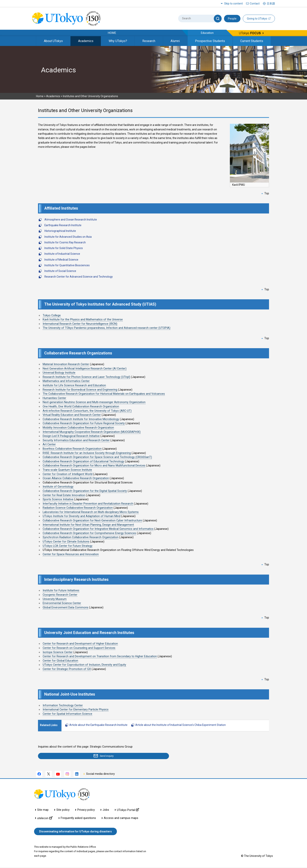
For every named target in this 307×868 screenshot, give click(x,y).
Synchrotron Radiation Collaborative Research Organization (81, 537)
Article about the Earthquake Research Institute (98, 725)
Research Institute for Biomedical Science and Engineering (80, 390)
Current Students (252, 41)
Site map (43, 810)
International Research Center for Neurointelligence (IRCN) (80, 324)
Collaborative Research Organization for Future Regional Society (84, 423)
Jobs (106, 810)
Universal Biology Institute (59, 373)
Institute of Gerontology (58, 487)
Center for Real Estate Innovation (64, 495)
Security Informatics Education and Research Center (76, 440)
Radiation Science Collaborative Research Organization (78, 508)
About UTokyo (53, 41)
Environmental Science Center (62, 603)
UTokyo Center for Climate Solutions (66, 542)
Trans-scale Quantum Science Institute (67, 470)
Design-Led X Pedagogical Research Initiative (71, 436)
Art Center (49, 444)
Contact (255, 4)
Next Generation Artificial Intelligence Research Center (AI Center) (85, 369)
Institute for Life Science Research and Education (74, 385)
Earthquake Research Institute (63, 225)
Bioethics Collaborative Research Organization (72, 449)
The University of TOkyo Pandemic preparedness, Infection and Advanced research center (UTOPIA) (107, 328)
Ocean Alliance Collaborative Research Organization (76, 478)
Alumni (175, 41)
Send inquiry (61, 756)
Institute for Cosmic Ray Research (65, 242)
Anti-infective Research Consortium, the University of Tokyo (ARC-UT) (87, 411)
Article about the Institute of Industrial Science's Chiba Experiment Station (181, 725)
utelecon (45, 819)
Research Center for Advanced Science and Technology (79, 277)
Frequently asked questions (78, 819)
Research (149, 41)
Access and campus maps (121, 819)
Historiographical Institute (60, 231)
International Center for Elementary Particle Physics (76, 710)
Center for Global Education (60, 661)
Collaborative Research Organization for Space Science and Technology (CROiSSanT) (97, 457)
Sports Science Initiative (58, 499)
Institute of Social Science (60, 271)
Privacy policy (86, 810)
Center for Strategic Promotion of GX (67, 669)
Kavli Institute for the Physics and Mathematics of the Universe (83, 320)
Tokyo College (52, 315)
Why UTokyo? (118, 41)
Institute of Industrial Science (62, 254)
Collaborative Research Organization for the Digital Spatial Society (85, 491)
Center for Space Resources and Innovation (71, 554)
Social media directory (100, 775)
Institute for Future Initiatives (61, 590)
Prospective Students (210, 41)
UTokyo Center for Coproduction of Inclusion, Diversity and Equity (84, 665)
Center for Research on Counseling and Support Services (79, 648)
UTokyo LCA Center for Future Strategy (68, 546)
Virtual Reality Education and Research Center (72, 415)
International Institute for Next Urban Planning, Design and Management (88, 525)
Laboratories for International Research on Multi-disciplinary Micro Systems (91, 512)
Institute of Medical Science (61, 260)
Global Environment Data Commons (65, 608)
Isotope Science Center (58, 652)
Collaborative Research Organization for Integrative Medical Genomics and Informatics (98, 529)
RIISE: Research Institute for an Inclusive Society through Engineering (87, 453)
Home (40, 96)
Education (207, 33)
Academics (86, 41)
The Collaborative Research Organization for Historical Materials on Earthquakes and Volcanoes (104, 394)
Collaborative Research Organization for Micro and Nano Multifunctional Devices (94, 466)
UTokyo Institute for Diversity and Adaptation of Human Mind (82, 516)
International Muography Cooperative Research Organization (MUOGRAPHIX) (92, 432)
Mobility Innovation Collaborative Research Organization (78, 428)
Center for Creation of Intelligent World (68, 474)
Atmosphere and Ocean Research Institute (71, 220)
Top (267, 193)
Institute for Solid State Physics (64, 248)
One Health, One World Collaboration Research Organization (81, 407)
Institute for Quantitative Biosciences (67, 265)
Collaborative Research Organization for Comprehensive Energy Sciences (89, 533)
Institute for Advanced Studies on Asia (68, 237)
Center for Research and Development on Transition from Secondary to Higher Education (100, 656)
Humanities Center (54, 398)
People (232, 19)
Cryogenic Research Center (60, 595)
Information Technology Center (63, 705)
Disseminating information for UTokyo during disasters (75, 832)
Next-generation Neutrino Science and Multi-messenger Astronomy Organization (94, 402)
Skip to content (233, 4)
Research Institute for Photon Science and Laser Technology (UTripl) (86, 377)
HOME (112, 33)
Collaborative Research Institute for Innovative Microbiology (81, 419)
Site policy (63, 810)
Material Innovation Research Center (66, 364)
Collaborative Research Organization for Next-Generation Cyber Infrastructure (92, 521)
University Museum (55, 599)
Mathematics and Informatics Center (66, 381)
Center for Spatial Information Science (67, 714)
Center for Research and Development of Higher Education (80, 644)
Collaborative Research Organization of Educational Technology (83, 461)
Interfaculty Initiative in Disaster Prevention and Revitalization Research (88, 504)
